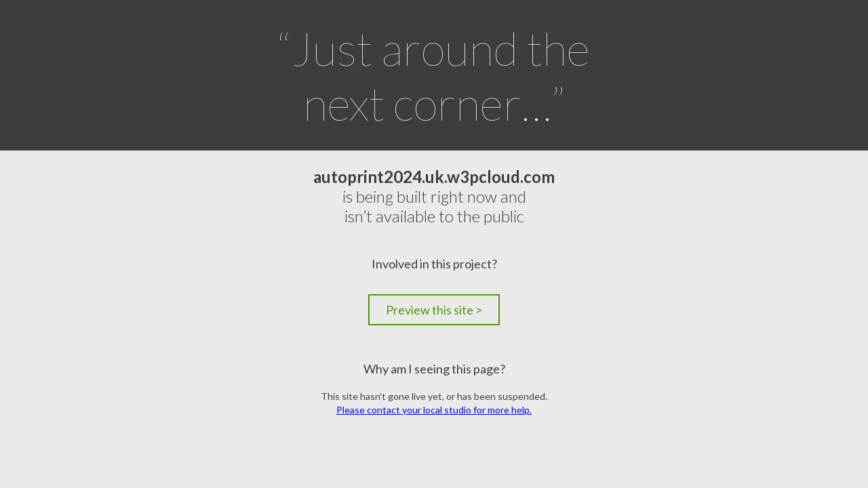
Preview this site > (434, 310)
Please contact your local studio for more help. (434, 410)
